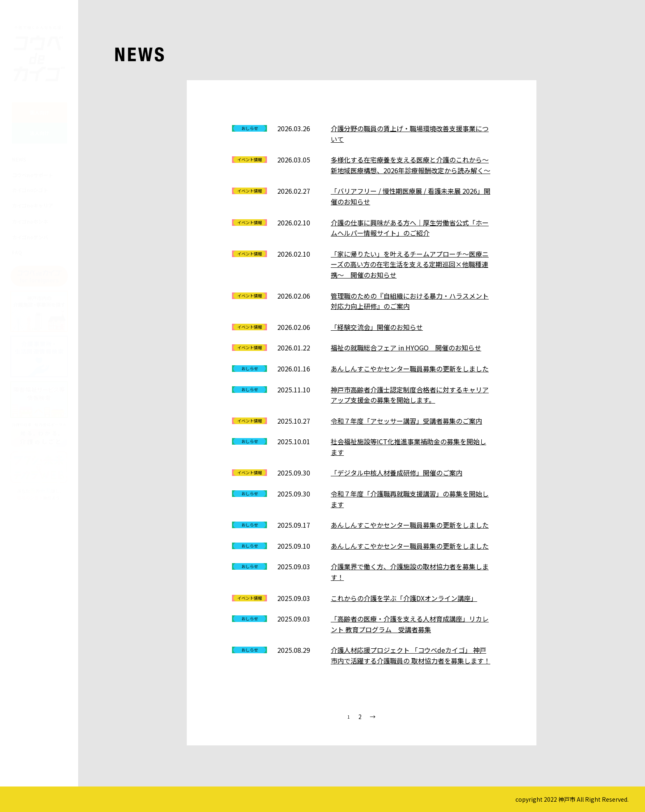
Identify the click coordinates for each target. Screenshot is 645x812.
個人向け (39, 104)
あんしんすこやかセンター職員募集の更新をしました (410, 369)
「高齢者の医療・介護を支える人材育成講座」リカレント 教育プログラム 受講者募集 (410, 624)
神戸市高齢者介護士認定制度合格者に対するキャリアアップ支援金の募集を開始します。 (410, 395)
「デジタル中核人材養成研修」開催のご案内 (397, 473)
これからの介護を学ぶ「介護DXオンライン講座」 (404, 598)
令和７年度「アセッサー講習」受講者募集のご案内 (406, 421)
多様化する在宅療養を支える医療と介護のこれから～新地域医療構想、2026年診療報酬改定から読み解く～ (411, 165)
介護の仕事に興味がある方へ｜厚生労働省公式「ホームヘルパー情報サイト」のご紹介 (410, 228)
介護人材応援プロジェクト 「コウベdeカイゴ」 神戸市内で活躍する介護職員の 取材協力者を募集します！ (411, 655)
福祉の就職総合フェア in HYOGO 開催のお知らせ (406, 348)
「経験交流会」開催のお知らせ (377, 327)
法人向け (39, 125)
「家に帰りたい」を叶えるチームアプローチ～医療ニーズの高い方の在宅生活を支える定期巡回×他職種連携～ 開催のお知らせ (410, 264)
